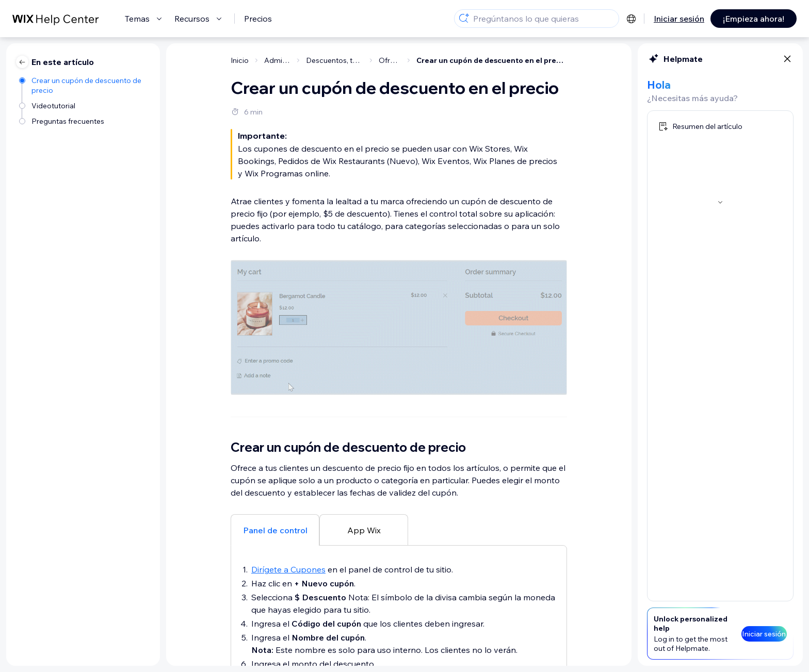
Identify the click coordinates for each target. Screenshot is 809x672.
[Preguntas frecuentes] (84, 120)
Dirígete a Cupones (288, 569)
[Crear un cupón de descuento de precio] (84, 85)
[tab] (275, 530)
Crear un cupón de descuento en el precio (492, 60)
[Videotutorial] (84, 105)
